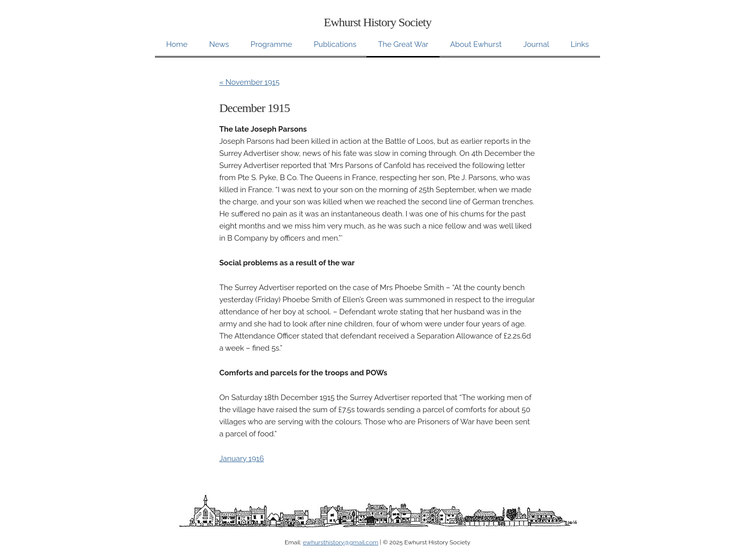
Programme (272, 44)
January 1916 (241, 459)
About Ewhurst (476, 44)
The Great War (403, 44)
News (219, 44)
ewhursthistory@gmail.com (340, 542)
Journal (536, 44)
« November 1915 (249, 82)
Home (177, 44)
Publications (335, 44)
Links (580, 44)
